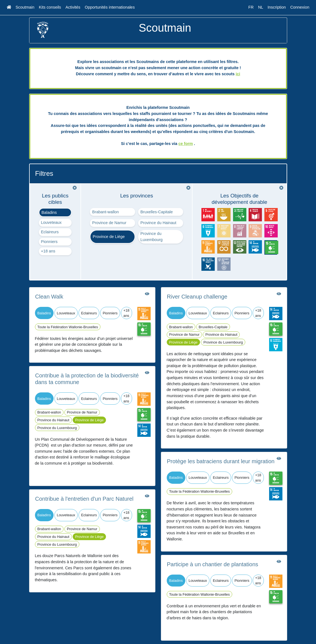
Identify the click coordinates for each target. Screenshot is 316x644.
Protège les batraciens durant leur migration (221, 461)
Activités (73, 7)
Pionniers (49, 242)
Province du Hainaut (158, 223)
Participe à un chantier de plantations (213, 564)
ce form (186, 144)
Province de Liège (109, 237)
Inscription (277, 7)
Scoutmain (25, 7)
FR (251, 7)
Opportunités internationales (110, 7)
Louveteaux (51, 222)
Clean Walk (49, 297)
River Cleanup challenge (197, 297)
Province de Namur (109, 223)
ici (238, 74)
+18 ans (48, 251)
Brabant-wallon (105, 212)
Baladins (49, 212)
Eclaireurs (50, 232)
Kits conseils (50, 7)
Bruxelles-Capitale (157, 212)
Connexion (300, 7)
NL (261, 7)
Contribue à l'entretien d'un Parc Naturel (84, 499)
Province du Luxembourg (151, 237)
